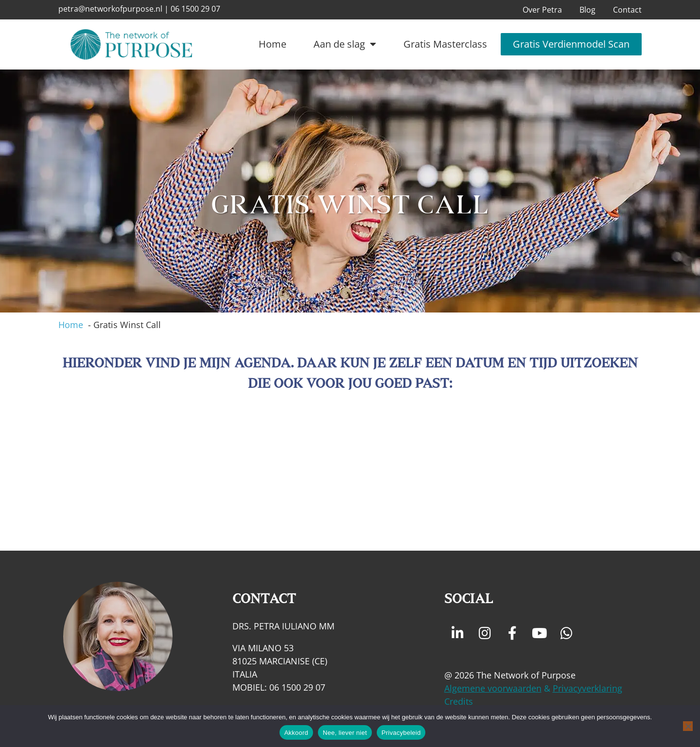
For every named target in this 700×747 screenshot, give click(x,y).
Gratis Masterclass (445, 44)
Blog (587, 10)
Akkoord (296, 733)
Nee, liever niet (345, 733)
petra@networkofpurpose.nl (110, 9)
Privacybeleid (401, 733)
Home (272, 44)
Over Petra (542, 10)
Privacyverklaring (587, 688)
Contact (627, 10)
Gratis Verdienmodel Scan (571, 44)
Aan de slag (345, 44)
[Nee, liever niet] (688, 726)
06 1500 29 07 (195, 9)
